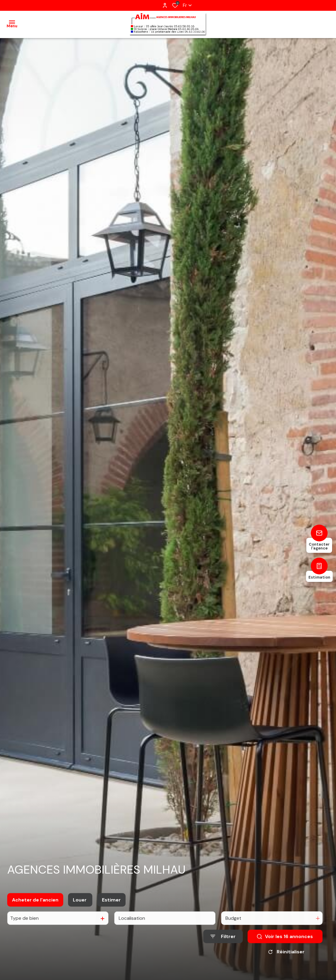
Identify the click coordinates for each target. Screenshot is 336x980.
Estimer (111, 905)
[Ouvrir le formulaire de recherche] (223, 942)
